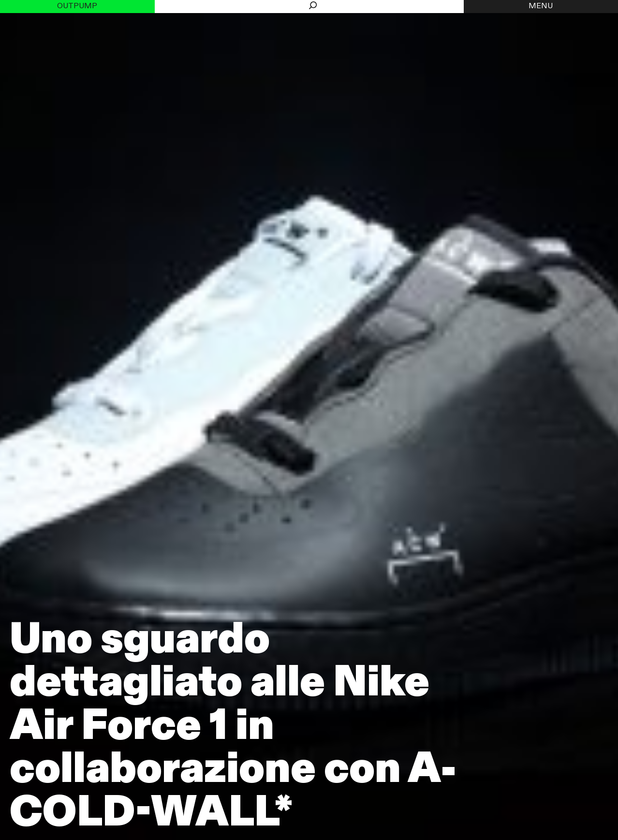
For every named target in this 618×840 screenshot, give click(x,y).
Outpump (77, 6)
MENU (541, 6)
